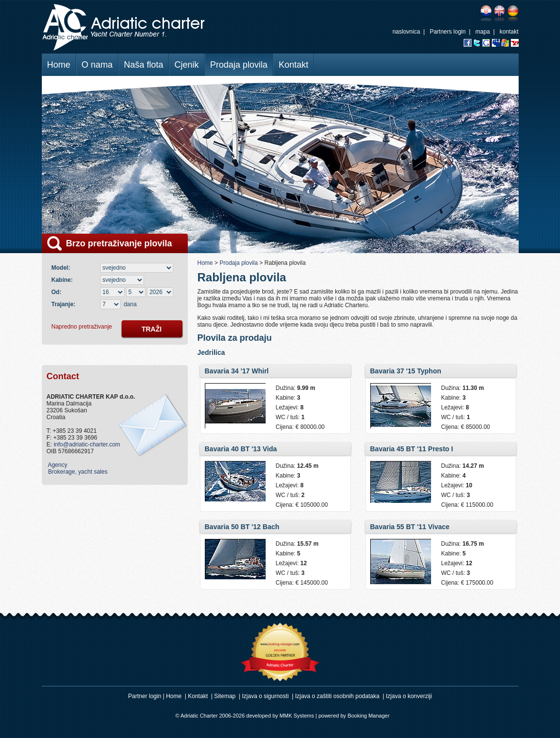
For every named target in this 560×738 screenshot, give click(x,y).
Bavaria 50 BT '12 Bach (242, 527)
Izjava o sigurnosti (265, 696)
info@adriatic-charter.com (87, 444)
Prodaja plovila (239, 65)
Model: (63, 268)
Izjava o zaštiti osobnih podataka (337, 696)
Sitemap (225, 696)
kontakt (509, 32)
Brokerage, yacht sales (77, 472)
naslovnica (406, 32)
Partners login (448, 32)
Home (59, 65)
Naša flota (144, 65)
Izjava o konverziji (409, 696)
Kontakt (294, 65)
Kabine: (64, 280)
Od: (57, 292)
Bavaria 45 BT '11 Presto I (412, 449)
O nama (97, 65)
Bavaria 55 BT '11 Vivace (410, 527)
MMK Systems (297, 716)
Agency (57, 465)
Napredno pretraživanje (82, 327)
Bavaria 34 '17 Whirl (237, 371)
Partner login (145, 696)
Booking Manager (368, 716)
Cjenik (187, 65)
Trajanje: (63, 304)
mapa (483, 32)
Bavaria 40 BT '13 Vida (241, 449)
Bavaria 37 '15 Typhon (406, 371)
